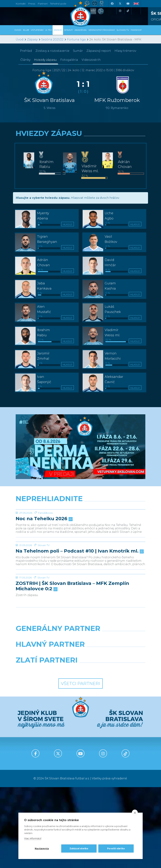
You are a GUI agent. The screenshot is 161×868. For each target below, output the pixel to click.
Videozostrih (91, 60)
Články (25, 60)
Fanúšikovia (45, 540)
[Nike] (81, 718)
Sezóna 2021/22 (52, 39)
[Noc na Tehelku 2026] (80, 523)
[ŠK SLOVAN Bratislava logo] (80, 13)
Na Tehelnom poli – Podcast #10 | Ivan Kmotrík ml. (79, 605)
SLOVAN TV (123, 30)
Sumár (78, 51)
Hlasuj (67, 224)
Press (32, 4)
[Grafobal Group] (114, 750)
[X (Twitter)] (120, 4)
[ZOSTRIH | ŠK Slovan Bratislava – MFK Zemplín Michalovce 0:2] (80, 642)
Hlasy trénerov (125, 51)
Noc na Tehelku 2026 (44, 546)
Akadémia (81, 30)
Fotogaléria (69, 60)
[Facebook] (112, 4)
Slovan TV (44, 599)
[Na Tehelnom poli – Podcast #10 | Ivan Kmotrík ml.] (80, 582)
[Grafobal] (47, 734)
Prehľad (26, 51)
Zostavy (52, 51)
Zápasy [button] (58, 30)
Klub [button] (26, 30)
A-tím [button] (49, 30)
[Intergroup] (47, 750)
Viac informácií (33, 838)
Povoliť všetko (116, 848)
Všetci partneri (80, 764)
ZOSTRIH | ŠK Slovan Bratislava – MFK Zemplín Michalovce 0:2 (72, 667)
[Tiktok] (128, 11)
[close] (135, 813)
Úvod (18, 30)
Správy (68, 30)
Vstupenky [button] (37, 30)
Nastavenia (42, 848)
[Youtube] (128, 4)
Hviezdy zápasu (45, 60)
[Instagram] (120, 11)
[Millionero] (114, 734)
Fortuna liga (76, 39)
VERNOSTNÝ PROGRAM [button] (102, 30)
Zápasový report (99, 51)
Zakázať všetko (79, 848)
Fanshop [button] (136, 30)
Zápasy (32, 39)
